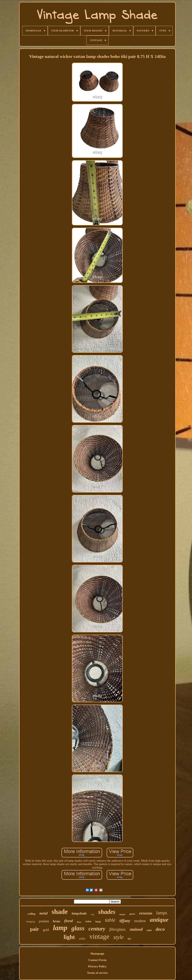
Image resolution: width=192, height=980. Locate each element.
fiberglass (117, 929)
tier (129, 939)
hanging (31, 921)
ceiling (31, 914)
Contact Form (97, 960)
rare (149, 930)
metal (43, 913)
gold (46, 930)
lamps (162, 913)
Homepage (97, 954)
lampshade (79, 913)
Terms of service (97, 973)
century (97, 929)
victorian (146, 913)
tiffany (125, 921)
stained (136, 929)
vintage (99, 936)
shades (107, 912)
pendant (44, 921)
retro (88, 921)
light (69, 937)
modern (140, 921)
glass (78, 928)
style (118, 937)
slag (92, 914)
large (98, 921)
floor (79, 922)
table (110, 920)
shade (60, 912)
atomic (122, 914)
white (82, 939)
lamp (60, 928)
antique (159, 920)
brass (57, 921)
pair (34, 929)
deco (160, 929)
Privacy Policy (97, 966)
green (132, 914)
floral (69, 921)
